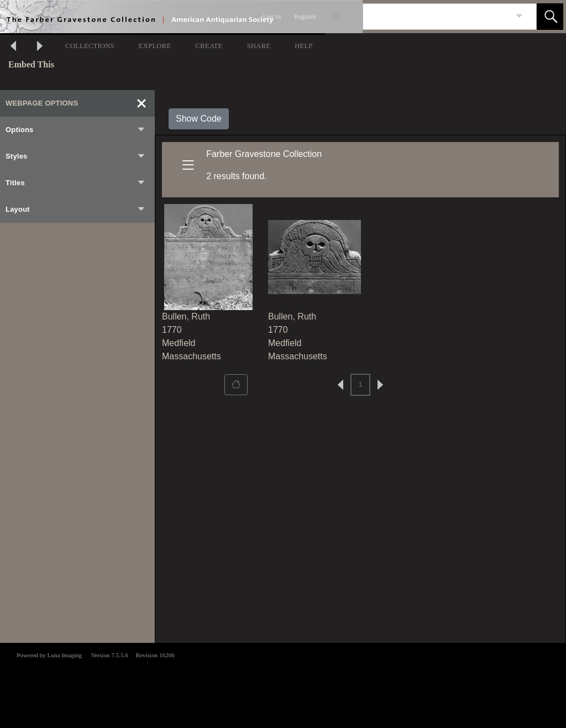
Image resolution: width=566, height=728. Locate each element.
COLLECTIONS (90, 46)
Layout (76, 210)
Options (76, 130)
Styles (76, 156)
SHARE (258, 46)
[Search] (437, 17)
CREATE (209, 46)
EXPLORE (155, 46)
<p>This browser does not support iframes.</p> (283, 684)
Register (305, 17)
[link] (519, 16)
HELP (304, 46)
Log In (272, 17)
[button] (550, 17)
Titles (76, 183)
